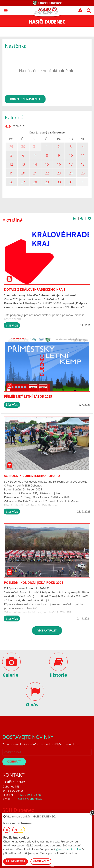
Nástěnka (16, 46)
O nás (32, 705)
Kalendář (15, 117)
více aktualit (47, 631)
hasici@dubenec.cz (30, 799)
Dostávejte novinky (28, 737)
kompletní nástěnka (25, 99)
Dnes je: (34, 132)
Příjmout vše (16, 861)
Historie (58, 675)
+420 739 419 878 (29, 795)
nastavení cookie (68, 849)
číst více (12, 326)
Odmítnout (41, 861)
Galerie (10, 675)
